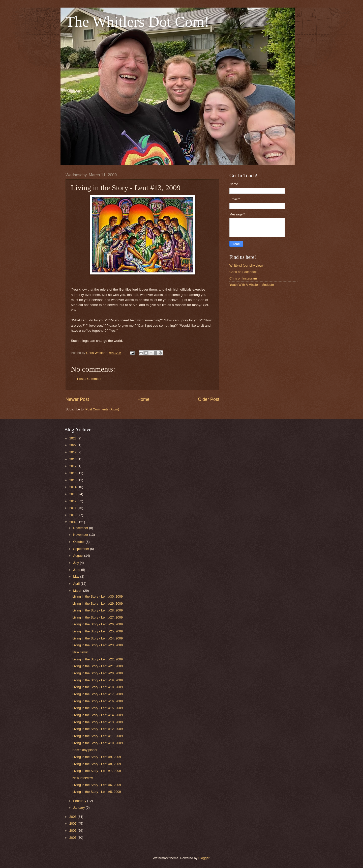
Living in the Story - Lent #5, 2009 (97, 792)
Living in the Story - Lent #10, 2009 (98, 743)
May (77, 577)
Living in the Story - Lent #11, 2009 (98, 736)
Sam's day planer (85, 750)
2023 (73, 438)
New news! (80, 652)
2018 (73, 459)
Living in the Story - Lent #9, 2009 (97, 757)
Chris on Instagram (243, 278)
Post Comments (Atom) (102, 409)
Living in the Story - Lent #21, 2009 (98, 666)
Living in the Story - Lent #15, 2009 (98, 708)
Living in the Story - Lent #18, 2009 (98, 687)
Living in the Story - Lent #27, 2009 (98, 617)
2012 (73, 501)
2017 (73, 466)
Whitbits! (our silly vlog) (246, 265)
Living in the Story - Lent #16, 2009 (98, 701)
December (81, 528)
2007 (73, 823)
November (81, 535)
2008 (73, 817)
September (82, 549)
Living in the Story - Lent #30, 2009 (98, 596)
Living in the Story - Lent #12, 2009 (98, 729)
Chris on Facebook (243, 272)
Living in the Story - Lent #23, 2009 (98, 645)
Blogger (204, 858)
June (77, 570)
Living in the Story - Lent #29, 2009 (98, 604)
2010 (73, 515)
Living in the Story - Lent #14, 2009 (98, 715)
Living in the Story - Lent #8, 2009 (97, 764)
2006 (73, 831)
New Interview (83, 778)
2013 (73, 494)
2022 (73, 445)
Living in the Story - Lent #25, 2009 (98, 631)
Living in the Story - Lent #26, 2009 (98, 624)
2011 (73, 508)
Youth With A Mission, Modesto (252, 285)
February (80, 801)
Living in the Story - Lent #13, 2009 (98, 722)
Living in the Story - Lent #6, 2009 (97, 785)
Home (143, 399)
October (79, 542)
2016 (73, 473)
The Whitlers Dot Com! (137, 22)
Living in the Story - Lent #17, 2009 (98, 694)
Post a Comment (89, 379)
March (78, 591)
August (79, 556)
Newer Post (77, 399)
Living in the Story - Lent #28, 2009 (98, 610)
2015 (73, 480)
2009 (73, 522)
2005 (73, 838)
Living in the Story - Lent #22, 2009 (98, 659)
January (79, 808)
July (76, 563)
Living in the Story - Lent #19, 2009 (98, 680)
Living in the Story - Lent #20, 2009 (98, 673)
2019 (73, 452)
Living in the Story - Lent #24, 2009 (98, 638)
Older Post (209, 399)
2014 (73, 487)
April (77, 584)
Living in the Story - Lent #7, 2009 (97, 771)
